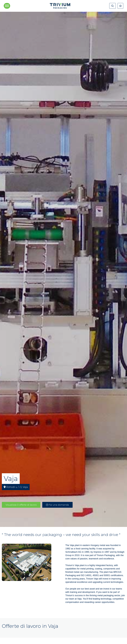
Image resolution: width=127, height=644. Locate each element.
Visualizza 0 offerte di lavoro (21, 505)
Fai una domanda (57, 505)
